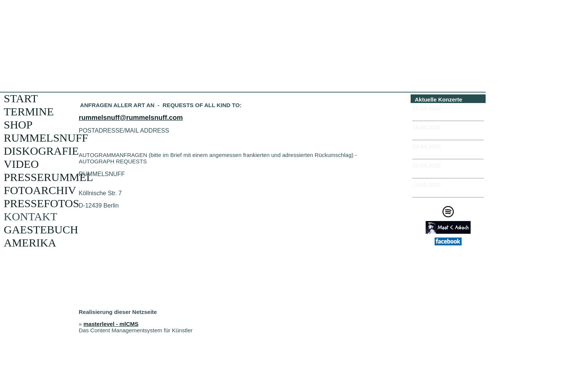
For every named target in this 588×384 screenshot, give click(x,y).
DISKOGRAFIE (41, 151)
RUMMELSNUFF (46, 138)
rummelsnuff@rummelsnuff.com (131, 118)
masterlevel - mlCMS (111, 324)
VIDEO (21, 164)
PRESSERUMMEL (48, 177)
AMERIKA (30, 243)
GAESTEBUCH (41, 229)
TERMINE (29, 111)
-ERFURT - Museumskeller (448, 114)
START (21, 98)
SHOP (18, 125)
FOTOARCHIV (40, 190)
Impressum (451, 270)
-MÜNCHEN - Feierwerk (443, 191)
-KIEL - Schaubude (437, 172)
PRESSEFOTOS (41, 203)
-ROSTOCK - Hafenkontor (446, 153)
